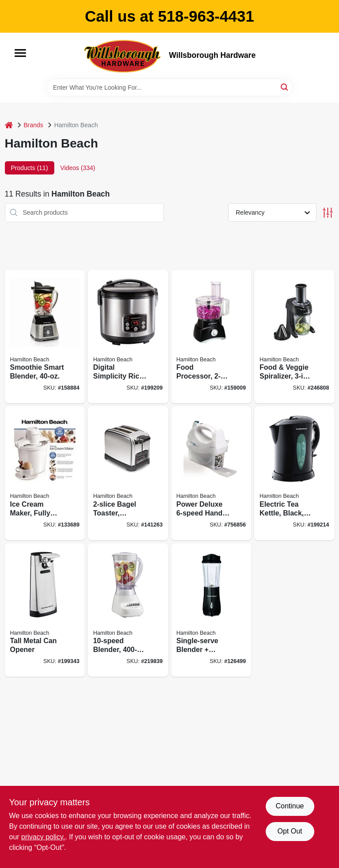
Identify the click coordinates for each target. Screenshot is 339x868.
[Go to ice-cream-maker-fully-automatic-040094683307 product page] (45, 473)
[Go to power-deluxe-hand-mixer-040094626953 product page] (211, 473)
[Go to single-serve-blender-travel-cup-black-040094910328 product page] (211, 610)
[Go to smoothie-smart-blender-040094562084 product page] (45, 337)
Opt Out (290, 831)
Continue (290, 806)
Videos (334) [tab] (78, 168)
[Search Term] (169, 87)
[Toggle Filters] (328, 213)
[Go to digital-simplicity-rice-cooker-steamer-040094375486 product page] (128, 337)
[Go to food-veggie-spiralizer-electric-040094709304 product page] (294, 337)
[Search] (285, 87)
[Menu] (20, 53)
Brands (34, 125)
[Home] (9, 125)
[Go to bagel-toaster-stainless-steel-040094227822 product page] (128, 473)
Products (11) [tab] (30, 168)
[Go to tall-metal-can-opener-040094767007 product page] (45, 610)
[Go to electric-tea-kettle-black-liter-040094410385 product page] (294, 473)
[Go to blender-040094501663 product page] (128, 610)
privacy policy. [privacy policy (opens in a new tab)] (43, 837)
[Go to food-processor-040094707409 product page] (211, 337)
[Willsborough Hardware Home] (123, 56)
